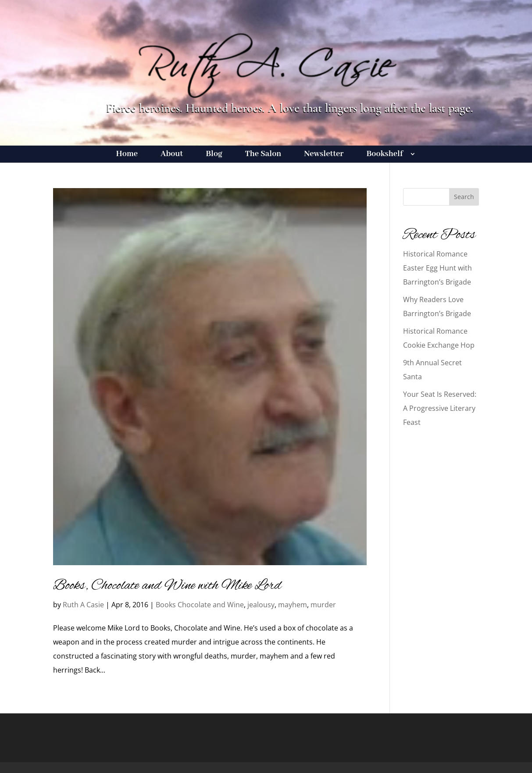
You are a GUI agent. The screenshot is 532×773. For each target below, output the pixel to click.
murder (323, 605)
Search (464, 197)
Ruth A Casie (83, 605)
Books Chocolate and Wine (200, 605)
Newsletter (324, 155)
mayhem (293, 605)
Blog (214, 155)
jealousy (261, 605)
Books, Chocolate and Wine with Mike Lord (167, 586)
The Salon (263, 155)
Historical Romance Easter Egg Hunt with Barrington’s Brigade (437, 268)
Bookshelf (384, 155)
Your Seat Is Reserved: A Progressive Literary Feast (440, 408)
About (172, 155)
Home (127, 155)
